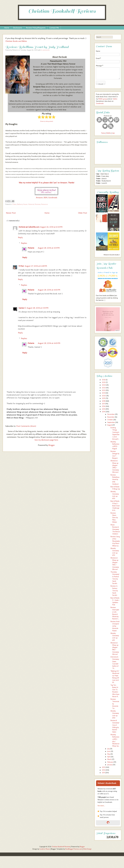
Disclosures (18, 28)
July (108, 749)
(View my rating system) (47, 121)
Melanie (31, 248)
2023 (104, 388)
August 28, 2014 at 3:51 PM (37, 308)
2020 (104, 396)
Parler (103, 133)
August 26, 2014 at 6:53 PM (51, 227)
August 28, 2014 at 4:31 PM (49, 248)
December (111, 414)
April (109, 757)
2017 (103, 404)
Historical (31, 204)
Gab (113, 133)
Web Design (87, 849)
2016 (104, 406)
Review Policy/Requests (36, 28)
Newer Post (11, 213)
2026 (104, 380)
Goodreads (53, 198)
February (110, 762)
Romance (45, 204)
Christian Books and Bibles (16, 41)
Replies (24, 243)
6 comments (45, 50)
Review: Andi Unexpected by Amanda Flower (115, 626)
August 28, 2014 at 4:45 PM (49, 290)
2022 (104, 390)
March (109, 759)
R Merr (21, 266)
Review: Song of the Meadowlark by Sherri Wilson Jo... (115, 541)
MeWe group (102, 99)
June (109, 751)
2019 (104, 398)
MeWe (109, 133)
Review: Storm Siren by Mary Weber (114, 518)
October (110, 420)
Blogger (52, 445)
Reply (20, 237)
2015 (104, 409)
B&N (45, 198)
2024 (104, 385)
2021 (104, 393)
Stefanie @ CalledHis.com (29, 227)
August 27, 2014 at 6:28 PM (36, 266)
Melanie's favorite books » (112, 255)
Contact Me (54, 28)
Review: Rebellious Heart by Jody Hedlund (37, 47)
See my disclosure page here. (46, 440)
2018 (104, 401)
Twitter (115, 99)
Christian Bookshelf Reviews (62, 11)
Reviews (38, 204)
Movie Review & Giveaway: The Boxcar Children (115, 529)
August (110, 425)
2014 (104, 412)
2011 (103, 773)
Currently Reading (108, 192)
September (111, 422)
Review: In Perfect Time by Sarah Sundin (114, 591)
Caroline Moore (45, 849)
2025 (104, 382)
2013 (104, 767)
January (110, 765)
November (111, 417)
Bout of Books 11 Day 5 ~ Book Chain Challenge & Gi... (115, 506)
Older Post (83, 213)
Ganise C (22, 308)
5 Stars (14, 204)
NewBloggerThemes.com (74, 849)
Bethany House (22, 204)
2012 (104, 770)
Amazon (39, 198)
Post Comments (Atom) (26, 426)
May (109, 754)
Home (7, 28)
